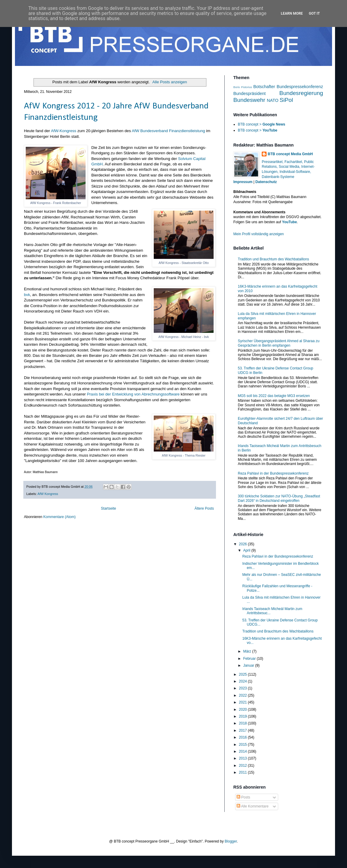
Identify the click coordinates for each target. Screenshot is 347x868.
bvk (27, 295)
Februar (250, 659)
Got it (314, 13)
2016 (243, 737)
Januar (249, 665)
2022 (243, 695)
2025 (243, 674)
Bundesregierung (301, 93)
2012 (243, 766)
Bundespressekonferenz (300, 87)
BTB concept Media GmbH (290, 154)
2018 (243, 723)
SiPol (286, 100)
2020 (243, 710)
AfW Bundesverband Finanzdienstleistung (168, 131)
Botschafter (264, 87)
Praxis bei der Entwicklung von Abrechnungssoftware (133, 394)
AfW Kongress (48, 494)
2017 (243, 730)
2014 (243, 751)
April (247, 550)
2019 (243, 716)
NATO (273, 100)
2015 (243, 745)
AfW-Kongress (64, 131)
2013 (243, 758)
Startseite (108, 508)
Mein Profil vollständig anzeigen (259, 234)
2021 (243, 702)
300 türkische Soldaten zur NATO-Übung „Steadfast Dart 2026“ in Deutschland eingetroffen (279, 498)
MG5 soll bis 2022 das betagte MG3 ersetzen (274, 396)
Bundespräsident (249, 93)
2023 (243, 688)
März (248, 651)
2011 (243, 772)
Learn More (292, 13)
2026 (243, 544)
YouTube (290, 222)
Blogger (231, 841)
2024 (243, 681)
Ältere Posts (204, 508)
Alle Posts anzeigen (170, 82)
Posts (243, 797)
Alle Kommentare (253, 806)
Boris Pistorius (243, 87)
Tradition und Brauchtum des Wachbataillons (273, 259)
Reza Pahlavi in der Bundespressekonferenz (273, 473)
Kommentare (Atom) (60, 517)
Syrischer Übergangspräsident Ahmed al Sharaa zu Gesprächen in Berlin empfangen (279, 343)
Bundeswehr (249, 100)
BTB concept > (261, 124)
